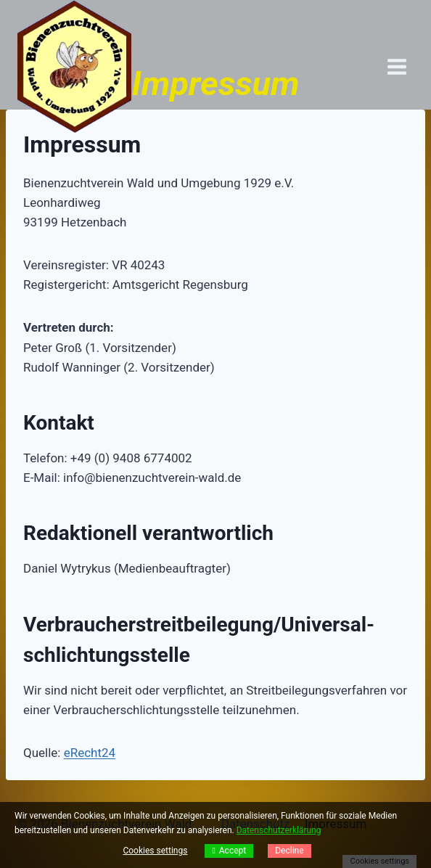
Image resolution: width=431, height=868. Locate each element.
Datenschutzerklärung (279, 830)
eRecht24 (90, 753)
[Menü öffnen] (397, 66)
